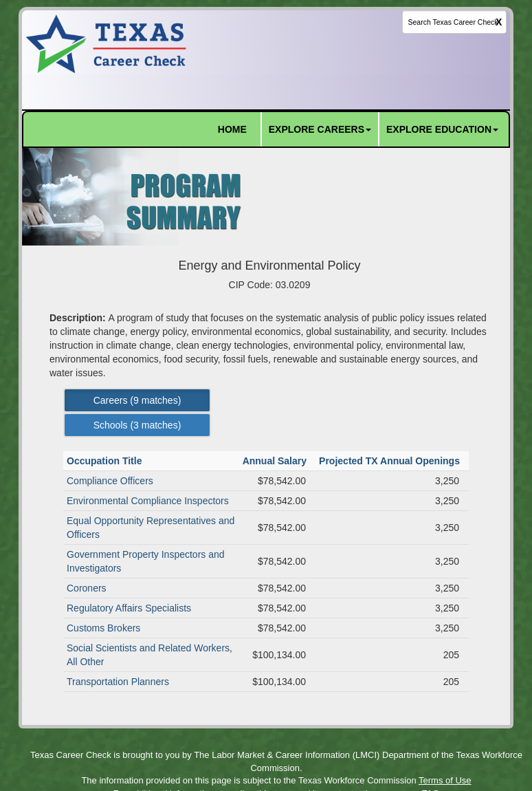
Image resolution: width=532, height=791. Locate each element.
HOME (232, 129)
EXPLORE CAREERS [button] (320, 129)
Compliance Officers (110, 481)
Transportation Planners (118, 682)
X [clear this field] (499, 22)
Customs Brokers (103, 628)
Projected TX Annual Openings (391, 461)
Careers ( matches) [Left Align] (137, 400)
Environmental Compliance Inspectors (148, 501)
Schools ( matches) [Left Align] (137, 425)
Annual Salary (276, 461)
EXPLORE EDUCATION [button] (442, 129)
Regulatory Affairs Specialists (129, 608)
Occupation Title (106, 461)
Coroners (87, 588)
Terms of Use (445, 780)
